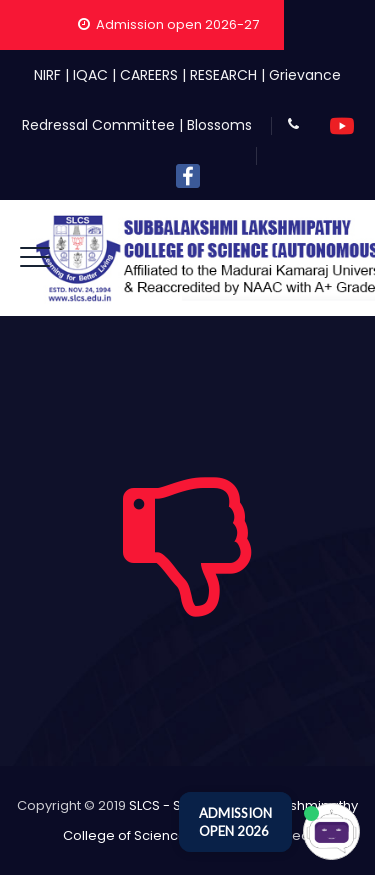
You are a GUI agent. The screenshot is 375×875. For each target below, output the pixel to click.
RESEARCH (223, 75)
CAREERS (149, 75)
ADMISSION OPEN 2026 (235, 822)
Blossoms (219, 125)
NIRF (47, 75)
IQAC (90, 75)
